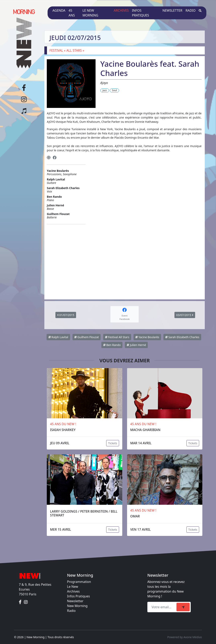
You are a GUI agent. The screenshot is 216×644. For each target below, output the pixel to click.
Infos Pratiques (78, 596)
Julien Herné (136, 345)
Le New (73, 587)
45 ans (72, 13)
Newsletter (172, 10)
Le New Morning (90, 13)
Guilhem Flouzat (87, 337)
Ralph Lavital (58, 337)
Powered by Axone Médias (185, 637)
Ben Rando (112, 345)
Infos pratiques (140, 13)
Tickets (113, 443)
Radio (191, 10)
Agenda (59, 10)
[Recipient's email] (163, 607)
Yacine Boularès (147, 337)
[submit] (183, 607)
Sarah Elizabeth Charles (182, 337)
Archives (121, 10)
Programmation (79, 582)
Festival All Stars (117, 337)
